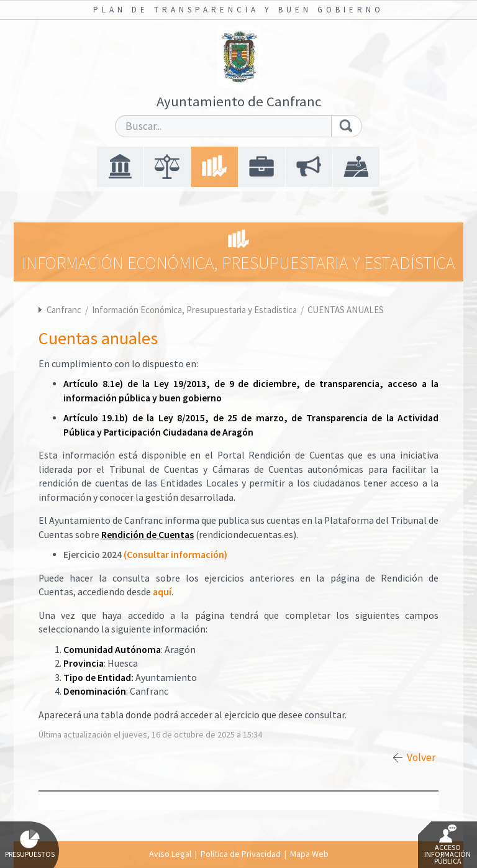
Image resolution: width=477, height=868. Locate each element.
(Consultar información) (175, 555)
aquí (162, 592)
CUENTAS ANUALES (346, 310)
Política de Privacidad (241, 854)
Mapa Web (309, 854)
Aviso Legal (170, 854)
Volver (421, 757)
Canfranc (64, 310)
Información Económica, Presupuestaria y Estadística (195, 310)
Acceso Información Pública (447, 845)
